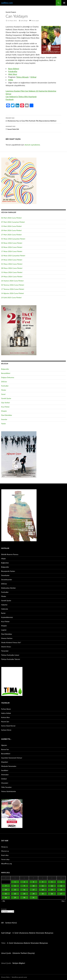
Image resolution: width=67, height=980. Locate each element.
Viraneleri (5, 783)
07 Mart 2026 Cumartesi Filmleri (13, 222)
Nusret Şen (5, 722)
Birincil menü (64, 3)
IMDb (11, 80)
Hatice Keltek (6, 713)
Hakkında (5, 609)
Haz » (63, 901)
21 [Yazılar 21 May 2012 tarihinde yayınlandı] (6, 894)
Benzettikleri (6, 373)
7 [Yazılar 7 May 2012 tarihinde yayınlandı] (6, 886)
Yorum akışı (5, 859)
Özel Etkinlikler (7, 415)
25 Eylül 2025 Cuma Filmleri (11, 297)
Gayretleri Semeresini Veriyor (12, 758)
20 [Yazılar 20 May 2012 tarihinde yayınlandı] (61, 890)
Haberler (4, 605)
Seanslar (4, 419)
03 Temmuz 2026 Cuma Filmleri (13, 285)
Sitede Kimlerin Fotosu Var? (11, 642)
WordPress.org (6, 864)
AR (2, 923)
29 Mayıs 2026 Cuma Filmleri (12, 277)
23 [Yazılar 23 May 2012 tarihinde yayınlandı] (24, 894)
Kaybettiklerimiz (7, 617)
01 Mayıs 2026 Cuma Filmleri (12, 264)
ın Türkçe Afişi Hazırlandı (21, 97)
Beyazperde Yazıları (8, 571)
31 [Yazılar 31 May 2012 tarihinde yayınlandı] (33, 898)
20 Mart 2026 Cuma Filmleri (11, 230)
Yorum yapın (35, 21)
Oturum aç (5, 851)
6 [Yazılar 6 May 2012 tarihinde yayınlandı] (61, 882)
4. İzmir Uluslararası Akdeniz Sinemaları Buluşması (33, 933)
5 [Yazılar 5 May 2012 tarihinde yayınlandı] (52, 882)
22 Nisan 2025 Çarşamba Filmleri (13, 256)
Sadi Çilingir (24, 21)
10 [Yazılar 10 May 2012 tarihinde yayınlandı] (33, 886)
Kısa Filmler (5, 407)
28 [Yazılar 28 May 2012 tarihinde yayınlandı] (6, 898)
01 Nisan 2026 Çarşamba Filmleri (13, 239)
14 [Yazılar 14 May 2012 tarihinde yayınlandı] (6, 890)
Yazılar (3, 424)
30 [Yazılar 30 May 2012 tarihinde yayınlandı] (24, 898)
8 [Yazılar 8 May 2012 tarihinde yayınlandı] (15, 886)
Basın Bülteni (14, 69)
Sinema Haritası (7, 638)
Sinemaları (5, 775)
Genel (3, 394)
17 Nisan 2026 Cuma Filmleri (12, 251)
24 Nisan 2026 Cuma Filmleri (12, 260)
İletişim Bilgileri (19, 963)
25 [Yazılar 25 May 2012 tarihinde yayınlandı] (43, 894)
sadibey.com (7, 3)
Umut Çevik (6, 953)
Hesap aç (4, 847)
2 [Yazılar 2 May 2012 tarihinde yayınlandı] (24, 882)
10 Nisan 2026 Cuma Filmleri (12, 247)
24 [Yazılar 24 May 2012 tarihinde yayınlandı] (33, 894)
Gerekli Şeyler (6, 398)
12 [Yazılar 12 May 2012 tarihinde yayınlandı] (52, 886)
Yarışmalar (5, 651)
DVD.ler (4, 382)
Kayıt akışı (5, 855)
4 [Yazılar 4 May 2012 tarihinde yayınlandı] (43, 882)
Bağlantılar (5, 563)
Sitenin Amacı (6, 647)
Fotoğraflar (13, 71)
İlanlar (3, 613)
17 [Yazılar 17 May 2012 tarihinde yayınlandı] (33, 890)
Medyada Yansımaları (9, 766)
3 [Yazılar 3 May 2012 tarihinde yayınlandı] (33, 882)
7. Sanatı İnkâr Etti (33, 128)
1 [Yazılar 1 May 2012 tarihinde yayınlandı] (15, 882)
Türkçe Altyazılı (22, 77)
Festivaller (5, 386)
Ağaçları (4, 745)
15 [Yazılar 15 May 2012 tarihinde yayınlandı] (15, 890)
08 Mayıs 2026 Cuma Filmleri (12, 268)
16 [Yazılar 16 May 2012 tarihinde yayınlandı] (24, 890)
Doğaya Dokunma (8, 377)
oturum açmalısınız (32, 145)
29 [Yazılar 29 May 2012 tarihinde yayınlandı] (15, 898)
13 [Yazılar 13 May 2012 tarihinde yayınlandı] (61, 886)
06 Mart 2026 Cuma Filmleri (11, 218)
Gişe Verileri (6, 403)
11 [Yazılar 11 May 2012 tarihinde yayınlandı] (43, 886)
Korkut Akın (5, 717)
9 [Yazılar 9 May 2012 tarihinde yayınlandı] (24, 886)
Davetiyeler (5, 575)
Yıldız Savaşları (6, 787)
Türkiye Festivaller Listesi (10, 655)
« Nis (3, 901)
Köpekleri (5, 762)
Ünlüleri (4, 779)
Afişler (3, 559)
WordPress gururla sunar (19, 977)
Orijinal (33, 77)
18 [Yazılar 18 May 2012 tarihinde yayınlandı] (43, 890)
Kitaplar (4, 411)
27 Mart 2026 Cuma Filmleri (11, 235)
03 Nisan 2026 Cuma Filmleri (12, 243)
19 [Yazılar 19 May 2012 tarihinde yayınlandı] (52, 890)
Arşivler (4, 909)
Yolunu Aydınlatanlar (9, 791)
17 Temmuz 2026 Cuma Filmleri (13, 289)
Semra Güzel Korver (8, 726)
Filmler (4, 390)
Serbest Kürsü (6, 730)
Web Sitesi (13, 74)
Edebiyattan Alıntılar (8, 588)
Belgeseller (5, 369)
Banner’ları (5, 749)
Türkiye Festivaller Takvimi (11, 659)
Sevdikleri (5, 770)
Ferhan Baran (6, 709)
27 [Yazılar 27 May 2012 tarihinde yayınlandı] (61, 894)
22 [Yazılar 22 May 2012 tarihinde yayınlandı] (15, 894)
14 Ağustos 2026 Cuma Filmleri (13, 293)
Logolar (4, 630)
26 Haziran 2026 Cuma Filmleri (12, 281)
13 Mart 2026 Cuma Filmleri (11, 226)
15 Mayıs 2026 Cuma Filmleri (12, 272)
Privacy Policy (5, 977)
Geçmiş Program (11, 12)
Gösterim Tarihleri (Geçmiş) (24, 953)
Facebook (10, 99)
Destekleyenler (7, 580)
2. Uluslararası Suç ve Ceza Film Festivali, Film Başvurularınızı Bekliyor (33, 119)
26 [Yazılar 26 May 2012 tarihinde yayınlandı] (52, 894)
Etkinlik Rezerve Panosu (10, 554)
